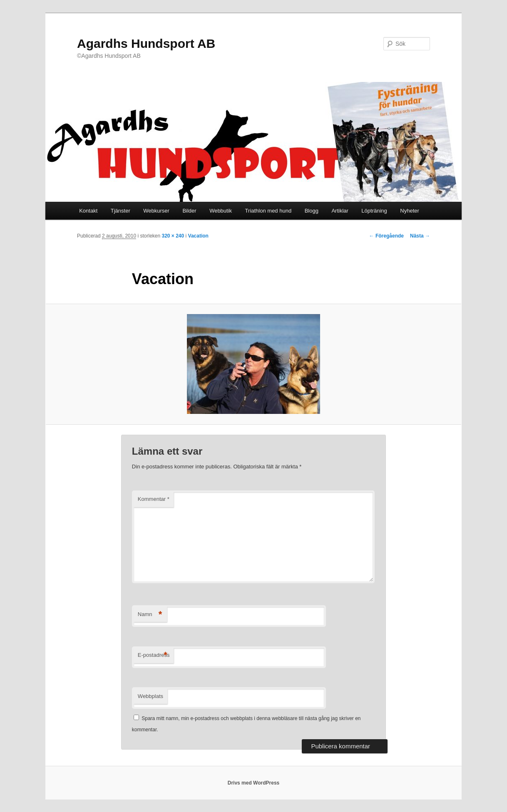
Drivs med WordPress (254, 783)
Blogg (312, 211)
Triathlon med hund (268, 211)
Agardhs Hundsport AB (146, 43)
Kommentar (154, 499)
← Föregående (386, 236)
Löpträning (374, 211)
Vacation (198, 236)
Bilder (189, 211)
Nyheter (410, 211)
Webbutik (221, 211)
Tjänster (121, 211)
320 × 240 (173, 236)
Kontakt (88, 211)
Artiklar (340, 211)
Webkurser (156, 211)
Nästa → (420, 236)
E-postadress (154, 655)
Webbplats (150, 696)
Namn (150, 615)
